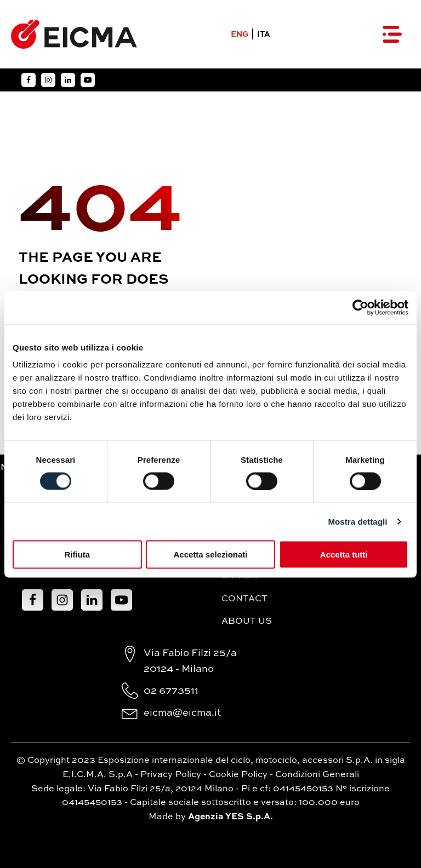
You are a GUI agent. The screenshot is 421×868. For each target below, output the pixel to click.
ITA (264, 35)
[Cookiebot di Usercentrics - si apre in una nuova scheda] (360, 307)
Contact (244, 599)
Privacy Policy (171, 775)
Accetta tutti (344, 554)
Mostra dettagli (357, 521)
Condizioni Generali (317, 775)
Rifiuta (77, 554)
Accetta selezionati (210, 554)
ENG (240, 35)
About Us (247, 622)
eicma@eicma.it (182, 713)
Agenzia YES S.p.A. (231, 817)
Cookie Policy (238, 775)
